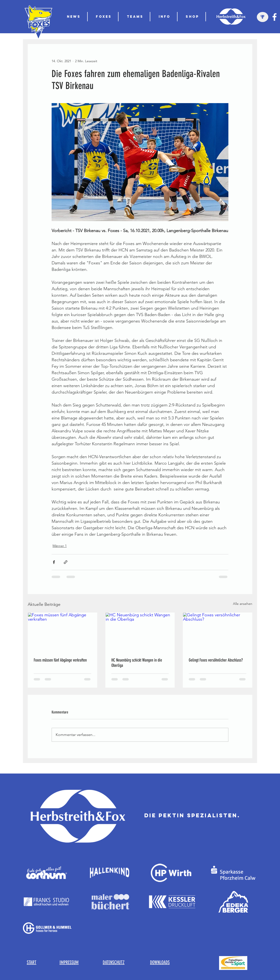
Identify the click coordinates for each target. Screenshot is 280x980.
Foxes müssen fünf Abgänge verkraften (60, 660)
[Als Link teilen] (66, 562)
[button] (135, 17)
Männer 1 (60, 546)
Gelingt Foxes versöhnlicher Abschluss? (216, 660)
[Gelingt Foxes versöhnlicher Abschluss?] (218, 632)
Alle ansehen (243, 604)
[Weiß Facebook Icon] (275, 17)
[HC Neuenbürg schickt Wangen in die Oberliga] (140, 632)
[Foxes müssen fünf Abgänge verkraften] (62, 632)
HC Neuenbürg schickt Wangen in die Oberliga (137, 663)
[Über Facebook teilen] (54, 562)
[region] (263, 17)
